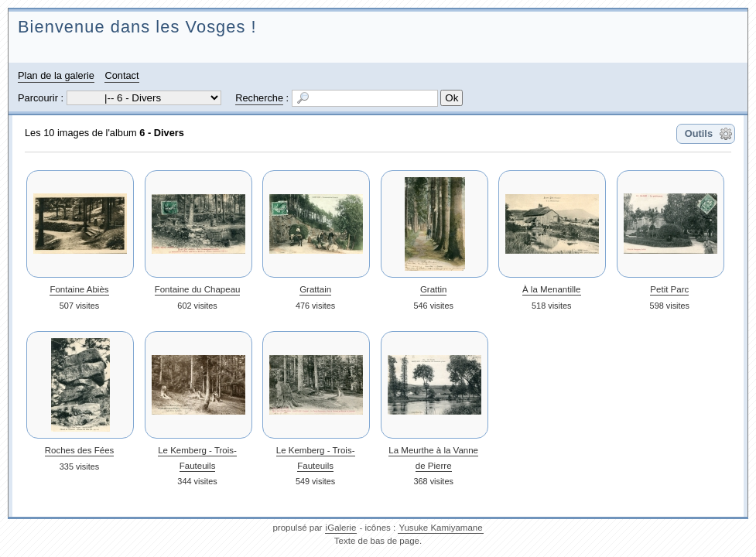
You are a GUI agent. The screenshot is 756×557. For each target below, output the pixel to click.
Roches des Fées (80, 450)
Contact (121, 75)
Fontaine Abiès (79, 289)
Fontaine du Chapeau (198, 289)
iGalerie (341, 528)
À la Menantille (552, 289)
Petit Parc (669, 289)
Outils (699, 133)
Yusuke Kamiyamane (440, 528)
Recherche (259, 98)
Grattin (434, 289)
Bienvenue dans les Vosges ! (137, 27)
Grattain (315, 289)
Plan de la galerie (56, 75)
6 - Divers (162, 133)
